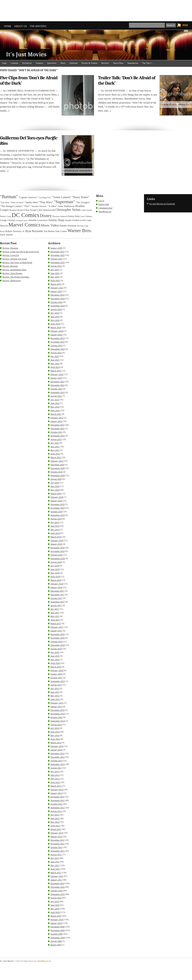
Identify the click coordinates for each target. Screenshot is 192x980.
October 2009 (56, 934)
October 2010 (56, 891)
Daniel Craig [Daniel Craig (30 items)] (6, 216)
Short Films (118, 63)
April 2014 (55, 739)
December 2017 (57, 591)
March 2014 (56, 743)
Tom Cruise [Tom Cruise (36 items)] (61, 231)
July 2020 (55, 483)
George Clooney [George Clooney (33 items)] (8, 220)
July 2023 (55, 356)
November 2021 (57, 428)
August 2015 (56, 685)
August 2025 (56, 266)
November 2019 (57, 508)
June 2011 (55, 862)
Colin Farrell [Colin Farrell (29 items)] (86, 210)
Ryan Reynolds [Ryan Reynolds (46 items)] (34, 231)
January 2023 (56, 378)
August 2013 (56, 768)
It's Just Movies (26, 54)
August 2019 (56, 519)
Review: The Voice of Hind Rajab (17, 262)
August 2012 (56, 811)
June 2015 (55, 692)
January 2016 (56, 674)
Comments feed (105, 208)
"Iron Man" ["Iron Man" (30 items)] (5, 202)
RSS (185, 25)
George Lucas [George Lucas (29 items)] (22, 220)
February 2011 (57, 876)
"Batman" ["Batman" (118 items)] (9, 197)
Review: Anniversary (12, 280)
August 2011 (56, 854)
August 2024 (56, 309)
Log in (101, 201)
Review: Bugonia (10, 266)
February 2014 (57, 746)
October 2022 (56, 389)
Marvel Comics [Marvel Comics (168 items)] (24, 225)
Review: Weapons (10, 248)
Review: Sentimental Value (14, 270)
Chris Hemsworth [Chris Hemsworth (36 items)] (46, 210)
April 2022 (55, 410)
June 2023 (55, 360)
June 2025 (55, 273)
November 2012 (57, 800)
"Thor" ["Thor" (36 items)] (27, 206)
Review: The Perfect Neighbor (16, 277)
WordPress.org (105, 211)
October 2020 (56, 472)
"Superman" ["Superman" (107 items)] (64, 202)
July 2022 (55, 400)
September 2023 (58, 349)
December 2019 (57, 504)
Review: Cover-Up (11, 255)
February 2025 (57, 288)
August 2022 (56, 396)
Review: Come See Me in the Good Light (21, 252)
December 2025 (57, 252)
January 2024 (56, 335)
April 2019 (55, 533)
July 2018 (55, 566)
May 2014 (55, 735)
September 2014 (58, 721)
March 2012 (56, 829)
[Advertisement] (96, 9)
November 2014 (57, 714)
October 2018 (56, 555)
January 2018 (56, 587)
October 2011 (56, 847)
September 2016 (58, 645)
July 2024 (55, 313)
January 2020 (56, 501)
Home (8, 26)
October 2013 (56, 761)
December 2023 (57, 338)
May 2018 (55, 573)
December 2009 (57, 927)
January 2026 (56, 248)
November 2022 (57, 385)
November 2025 (57, 255)
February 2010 (57, 919)
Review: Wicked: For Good (14, 259)
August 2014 (56, 724)
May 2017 (55, 616)
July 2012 (55, 815)
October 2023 (56, 345)
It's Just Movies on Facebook (162, 204)
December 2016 (57, 634)
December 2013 (57, 753)
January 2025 (56, 291)
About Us (20, 26)
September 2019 (58, 515)
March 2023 (56, 371)
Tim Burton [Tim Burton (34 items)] (49, 231)
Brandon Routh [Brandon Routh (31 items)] (16, 210)
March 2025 (56, 284)
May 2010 (55, 909)
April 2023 (55, 367)
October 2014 (56, 717)
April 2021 (55, 454)
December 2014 (57, 710)
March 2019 (56, 537)
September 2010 (58, 894)
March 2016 (56, 667)
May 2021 (55, 450)
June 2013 (55, 775)
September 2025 (58, 262)
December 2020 (57, 465)
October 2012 (56, 804)
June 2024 (55, 317)
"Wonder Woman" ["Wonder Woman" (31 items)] (39, 206)
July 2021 (55, 443)
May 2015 (55, 696)
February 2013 (57, 789)
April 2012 (55, 826)
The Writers (38, 26)
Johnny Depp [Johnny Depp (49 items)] (56, 220)
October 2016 (56, 641)
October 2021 (56, 432)
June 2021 (55, 446)
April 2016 (55, 663)
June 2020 (55, 486)
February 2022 (57, 418)
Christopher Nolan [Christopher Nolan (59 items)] (68, 210)
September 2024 (58, 306)
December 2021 (57, 425)
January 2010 (56, 923)
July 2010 (55, 901)
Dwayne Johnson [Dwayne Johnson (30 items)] (60, 216)
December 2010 (57, 883)
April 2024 (55, 324)
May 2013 (55, 779)
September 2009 (58, 937)
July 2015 (55, 688)
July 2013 (55, 771)
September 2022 (58, 392)
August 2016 (56, 649)
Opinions (74, 63)
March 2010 (56, 916)
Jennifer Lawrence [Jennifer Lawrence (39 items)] (38, 220)
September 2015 (58, 681)
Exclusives (27, 63)
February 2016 (57, 670)
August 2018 (56, 562)
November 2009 (57, 930)
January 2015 (56, 706)
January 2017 (56, 631)
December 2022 (57, 381)
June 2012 (55, 818)
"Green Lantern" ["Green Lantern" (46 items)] (62, 197)
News (63, 63)
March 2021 (56, 457)
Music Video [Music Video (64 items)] (50, 225)
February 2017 (57, 627)
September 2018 (58, 558)
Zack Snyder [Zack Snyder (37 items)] (6, 235)
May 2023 (55, 363)
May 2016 (55, 659)
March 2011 (56, 872)
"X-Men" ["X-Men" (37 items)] (52, 206)
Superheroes (133, 63)
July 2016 (55, 652)
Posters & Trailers (89, 63)
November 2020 (57, 468)
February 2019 (57, 540)
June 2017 (55, 613)
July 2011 (55, 858)
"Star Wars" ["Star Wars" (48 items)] (46, 202)
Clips (4, 63)
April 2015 (55, 699)
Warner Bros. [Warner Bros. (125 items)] (80, 230)
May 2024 (55, 320)
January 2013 (56, 793)
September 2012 (58, 808)
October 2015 (56, 678)
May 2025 (55, 277)
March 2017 (56, 623)
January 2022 (56, 421)
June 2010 (55, 905)
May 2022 (55, 407)
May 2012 (55, 822)
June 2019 (55, 526)
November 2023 (57, 342)
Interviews (52, 63)
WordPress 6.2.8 (44, 961)
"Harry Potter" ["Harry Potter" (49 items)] (81, 197)
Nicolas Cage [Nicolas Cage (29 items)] (83, 226)
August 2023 (56, 353)
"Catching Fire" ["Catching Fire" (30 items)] (45, 197)
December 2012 (57, 797)
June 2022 (55, 403)
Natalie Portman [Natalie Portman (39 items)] (68, 226)
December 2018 (57, 548)
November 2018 (57, 551)
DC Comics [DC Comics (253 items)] (26, 215)
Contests (14, 63)
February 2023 (57, 374)
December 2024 (57, 295)
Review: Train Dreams (12, 273)
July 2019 (55, 522)
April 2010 (55, 912)
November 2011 (57, 844)
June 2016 (55, 656)
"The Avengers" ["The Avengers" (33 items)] (83, 202)
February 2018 (57, 584)
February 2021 (57, 461)
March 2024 (56, 327)
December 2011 (57, 840)
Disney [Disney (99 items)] (46, 216)
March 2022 (56, 414)
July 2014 (55, 728)
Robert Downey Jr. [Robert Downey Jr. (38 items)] (15, 231)
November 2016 (57, 638)
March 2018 (56, 580)
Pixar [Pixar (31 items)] (2, 231)
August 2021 (56, 439)
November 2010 (57, 887)
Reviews (105, 63)
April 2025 (55, 280)
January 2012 (56, 836)
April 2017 (55, 620)
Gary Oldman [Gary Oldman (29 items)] (86, 216)
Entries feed (104, 204)
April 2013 (55, 782)
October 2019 (56, 511)
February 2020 (57, 497)
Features (39, 63)
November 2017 (57, 594)
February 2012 (57, 833)
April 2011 (55, 869)
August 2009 (56, 941)
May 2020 (55, 490)
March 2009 (56, 945)
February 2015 (57, 703)
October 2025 (56, 259)
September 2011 (57, 851)
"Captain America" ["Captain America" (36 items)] (28, 197)
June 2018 (55, 569)
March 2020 (56, 493)
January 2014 (56, 750)
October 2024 (56, 302)
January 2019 (56, 544)
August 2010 (56, 898)
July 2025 (55, 270)
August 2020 (56, 479)
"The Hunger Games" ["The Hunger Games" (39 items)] (11, 206)
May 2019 (55, 530)
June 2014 (55, 732)
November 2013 (57, 757)
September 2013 (58, 764)
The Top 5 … (148, 63)
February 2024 (57, 331)
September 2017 (58, 602)
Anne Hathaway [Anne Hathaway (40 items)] (66, 206)
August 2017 (56, 605)
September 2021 (58, 436)
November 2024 (57, 298)
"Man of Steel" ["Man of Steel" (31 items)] (17, 202)
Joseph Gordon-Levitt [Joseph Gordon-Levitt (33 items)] (75, 220)
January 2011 (56, 880)
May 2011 (55, 865)
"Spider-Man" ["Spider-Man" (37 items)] (31, 202)
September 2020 (58, 475)
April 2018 (55, 576)
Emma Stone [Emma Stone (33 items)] (74, 216)
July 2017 (55, 609)
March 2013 (56, 786)
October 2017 (56, 598)
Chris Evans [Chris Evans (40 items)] (30, 210)
